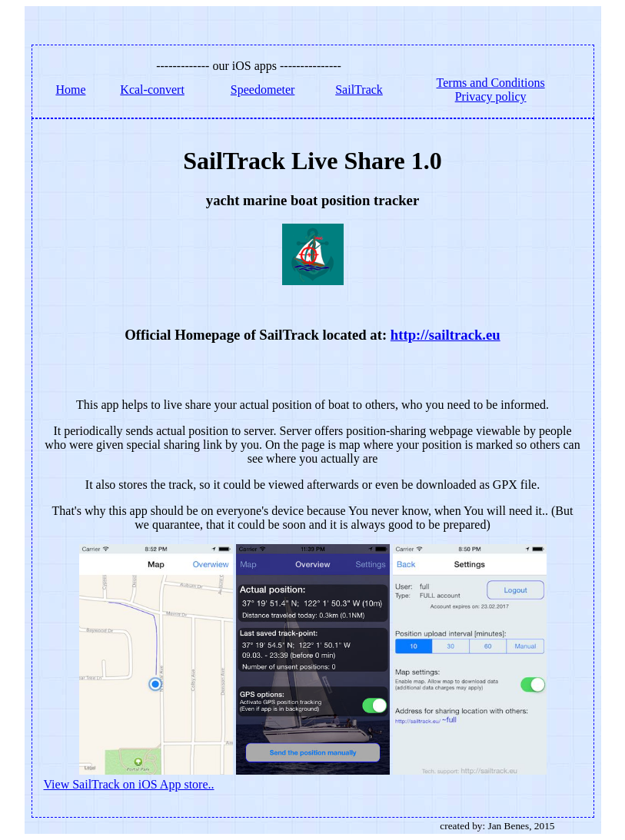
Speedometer (263, 90)
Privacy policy (491, 96)
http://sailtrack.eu (445, 335)
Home (70, 90)
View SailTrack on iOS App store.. (129, 784)
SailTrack (359, 90)
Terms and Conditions (491, 83)
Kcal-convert (152, 90)
